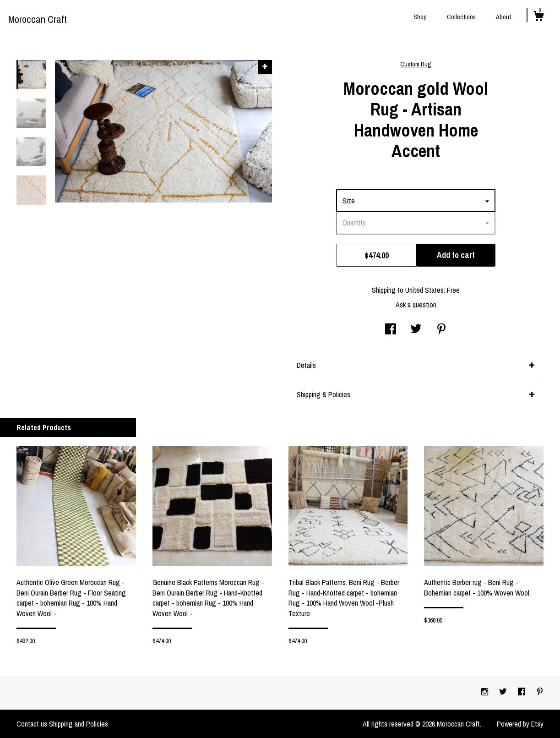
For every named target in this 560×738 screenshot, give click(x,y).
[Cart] (538, 17)
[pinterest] (540, 692)
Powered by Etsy (520, 724)
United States (424, 290)
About (503, 17)
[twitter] (504, 692)
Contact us (32, 724)
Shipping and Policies (79, 724)
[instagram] (486, 692)
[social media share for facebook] (391, 330)
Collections (461, 17)
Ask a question (416, 305)
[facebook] (522, 692)
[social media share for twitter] (416, 330)
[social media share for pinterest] (441, 330)
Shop (420, 17)
